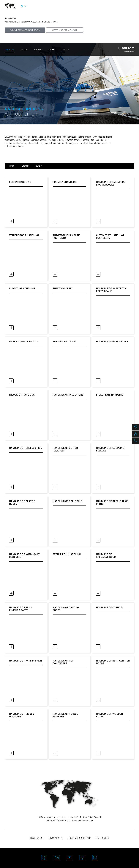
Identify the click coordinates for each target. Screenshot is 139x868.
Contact (65, 50)
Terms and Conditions (79, 838)
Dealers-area (102, 838)
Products (10, 50)
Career (52, 50)
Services (24, 50)
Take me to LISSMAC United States (25, 30)
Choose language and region (65, 30)
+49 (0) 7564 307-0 (61, 821)
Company (38, 50)
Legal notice (37, 838)
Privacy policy (56, 838)
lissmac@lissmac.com (83, 821)
